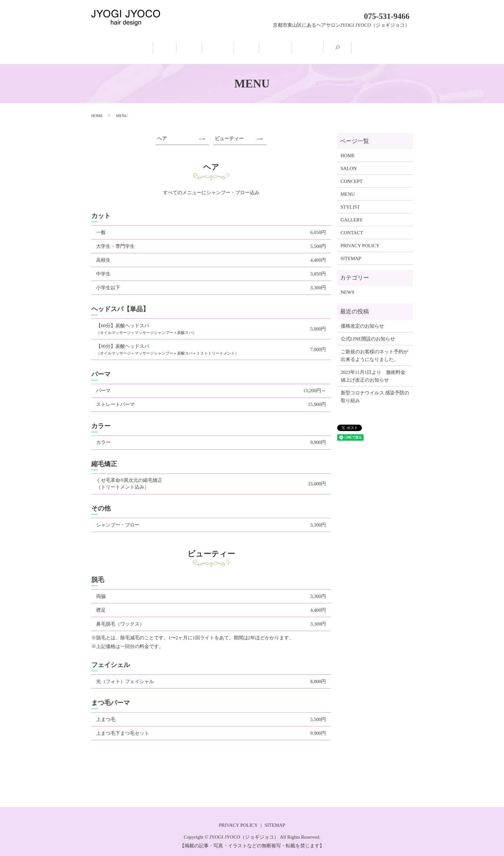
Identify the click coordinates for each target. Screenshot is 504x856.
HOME (117, 46)
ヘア (162, 132)
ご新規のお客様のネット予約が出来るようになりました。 (374, 349)
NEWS (348, 286)
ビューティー (229, 132)
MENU (256, 46)
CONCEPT (209, 46)
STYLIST (303, 46)
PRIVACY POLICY (360, 239)
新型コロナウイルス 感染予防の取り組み (375, 390)
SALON (161, 46)
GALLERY (355, 46)
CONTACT (352, 226)
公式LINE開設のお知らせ (368, 332)
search (395, 45)
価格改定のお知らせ (362, 320)
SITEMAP (351, 252)
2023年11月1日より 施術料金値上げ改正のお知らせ (373, 370)
